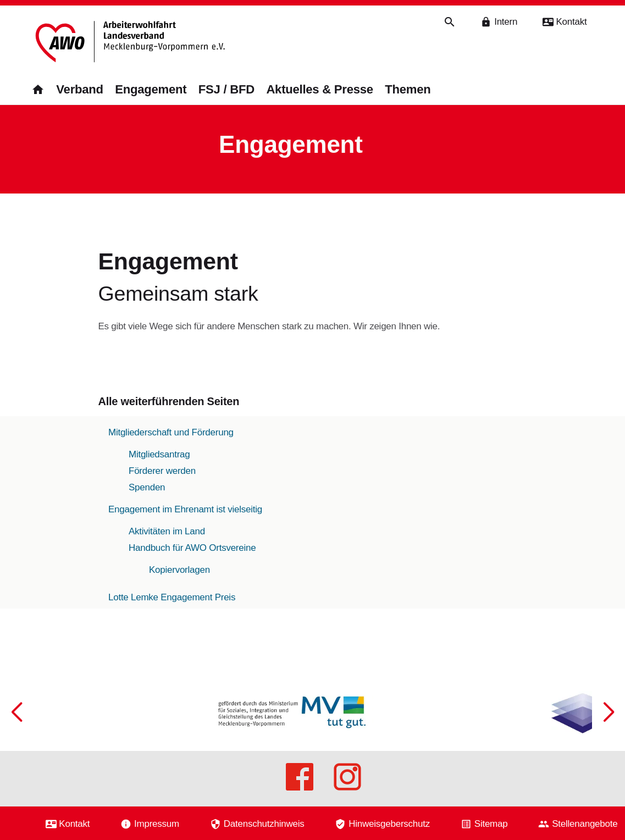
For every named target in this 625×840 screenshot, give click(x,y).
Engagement (151, 89)
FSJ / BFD (226, 89)
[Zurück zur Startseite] (131, 42)
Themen (408, 89)
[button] (609, 750)
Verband (79, 89)
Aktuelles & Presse (319, 89)
